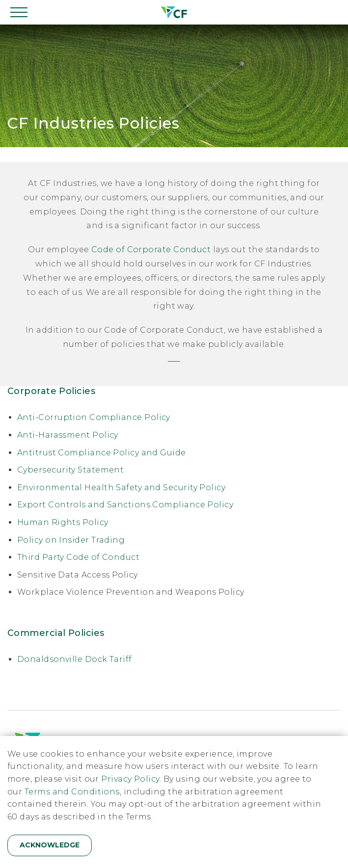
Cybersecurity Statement (70, 470)
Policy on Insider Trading (71, 540)
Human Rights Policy (63, 522)
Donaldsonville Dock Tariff (75, 659)
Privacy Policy (130, 779)
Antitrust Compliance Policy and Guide (102, 453)
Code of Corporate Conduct (151, 250)
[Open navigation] (20, 12)
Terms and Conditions (72, 792)
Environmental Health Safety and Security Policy (121, 487)
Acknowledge (50, 845)
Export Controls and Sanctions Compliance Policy (125, 505)
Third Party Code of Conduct (78, 557)
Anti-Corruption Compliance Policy (94, 417)
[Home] (174, 12)
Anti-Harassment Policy (68, 435)
